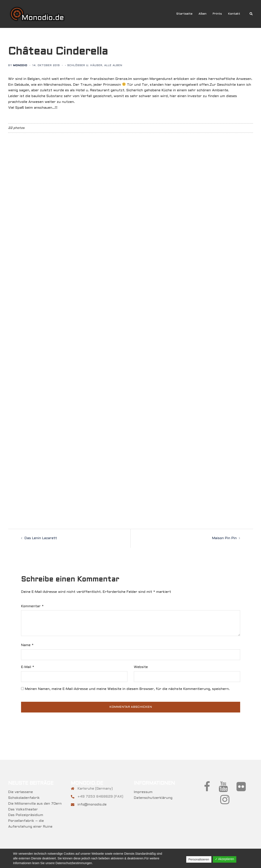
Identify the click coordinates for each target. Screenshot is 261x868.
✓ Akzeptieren (225, 859)
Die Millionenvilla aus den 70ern (35, 804)
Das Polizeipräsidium (26, 815)
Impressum (143, 792)
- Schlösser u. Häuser (84, 66)
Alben (202, 14)
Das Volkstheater (23, 809)
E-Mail (28, 667)
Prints (217, 14)
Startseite (184, 14)
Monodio (20, 66)
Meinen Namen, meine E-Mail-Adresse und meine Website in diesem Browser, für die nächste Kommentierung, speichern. (127, 689)
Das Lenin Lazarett (41, 538)
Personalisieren (199, 859)
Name (27, 645)
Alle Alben (113, 66)
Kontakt (234, 14)
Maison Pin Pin (224, 538)
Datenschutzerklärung (153, 798)
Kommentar (32, 606)
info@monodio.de (92, 805)
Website (141, 667)
